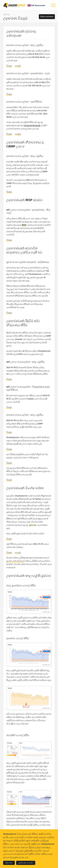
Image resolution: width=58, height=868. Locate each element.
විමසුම (9, 66)
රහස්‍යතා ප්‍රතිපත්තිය (25, 851)
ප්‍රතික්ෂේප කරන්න (26, 863)
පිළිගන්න (9, 863)
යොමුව (18, 66)
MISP (24, 225)
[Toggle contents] (47, 17)
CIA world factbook (32, 125)
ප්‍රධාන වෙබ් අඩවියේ (15, 561)
